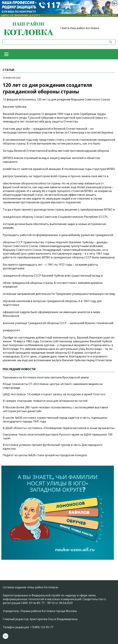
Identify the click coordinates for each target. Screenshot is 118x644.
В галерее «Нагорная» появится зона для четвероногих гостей (45, 401)
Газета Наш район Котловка (79, 28)
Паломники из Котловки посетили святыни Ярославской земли (46, 377)
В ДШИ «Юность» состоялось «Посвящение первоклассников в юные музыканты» (59, 428)
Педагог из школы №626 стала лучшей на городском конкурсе (45, 455)
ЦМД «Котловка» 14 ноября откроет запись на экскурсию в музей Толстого (54, 394)
